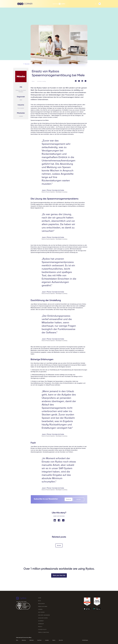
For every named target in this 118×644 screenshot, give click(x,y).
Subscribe (79, 499)
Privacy (40, 627)
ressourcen (27, 64)
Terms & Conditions (44, 632)
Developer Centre (43, 618)
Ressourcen (41, 604)
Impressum (41, 624)
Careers (40, 609)
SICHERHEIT (41, 621)
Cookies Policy (42, 629)
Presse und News (43, 607)
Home (40, 598)
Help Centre (41, 612)
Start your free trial (59, 575)
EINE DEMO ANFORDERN (44, 615)
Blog (40, 601)
